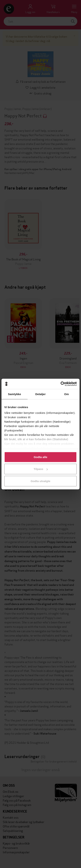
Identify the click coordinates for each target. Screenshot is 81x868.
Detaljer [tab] (40, 394)
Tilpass (41, 469)
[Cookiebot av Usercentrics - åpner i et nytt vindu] (61, 384)
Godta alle (40, 457)
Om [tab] (66, 394)
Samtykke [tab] (15, 394)
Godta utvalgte (40, 481)
